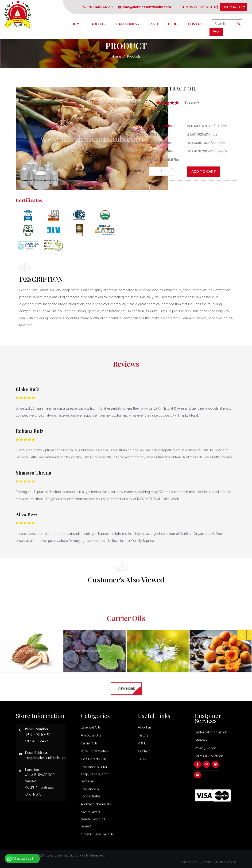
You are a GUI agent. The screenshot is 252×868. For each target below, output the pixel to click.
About (99, 24)
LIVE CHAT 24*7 (234, 7)
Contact (196, 24)
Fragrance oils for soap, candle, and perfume (94, 774)
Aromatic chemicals (96, 804)
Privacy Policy (205, 748)
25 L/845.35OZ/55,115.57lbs (156, 160)
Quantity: (138, 171)
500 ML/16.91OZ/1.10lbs (205, 126)
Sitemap (201, 740)
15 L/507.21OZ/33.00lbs (152, 151)
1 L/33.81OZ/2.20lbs (149, 134)
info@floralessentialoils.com (145, 7)
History (143, 735)
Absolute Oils (91, 735)
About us (145, 727)
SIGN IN (192, 7)
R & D (154, 24)
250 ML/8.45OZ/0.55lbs (152, 126)
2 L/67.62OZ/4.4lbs (200, 134)
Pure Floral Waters (95, 751)
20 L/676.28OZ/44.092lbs (205, 151)
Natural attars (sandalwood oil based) (93, 819)
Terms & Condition (209, 756)
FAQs (142, 759)
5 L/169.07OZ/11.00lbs (151, 143)
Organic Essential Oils (97, 834)
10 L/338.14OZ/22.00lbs (204, 143)
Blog (173, 24)
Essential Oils (91, 727)
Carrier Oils (89, 743)
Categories (128, 24)
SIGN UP (211, 7)
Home (76, 24)
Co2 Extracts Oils (94, 759)
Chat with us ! (19, 859)
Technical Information (211, 732)
